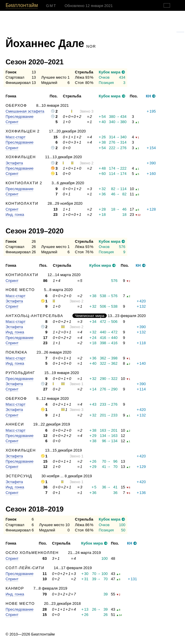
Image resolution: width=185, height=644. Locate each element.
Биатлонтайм (22, 5)
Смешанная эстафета (25, 111)
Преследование (19, 117)
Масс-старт (16, 137)
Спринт (12, 122)
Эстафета (14, 163)
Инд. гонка (15, 215)
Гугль (180, 30)
